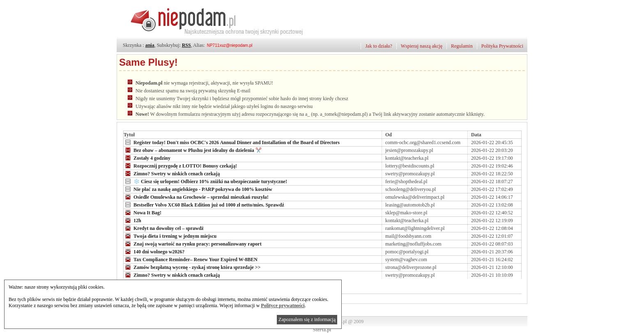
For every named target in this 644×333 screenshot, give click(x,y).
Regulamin (462, 46)
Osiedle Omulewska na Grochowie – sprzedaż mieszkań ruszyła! (196, 197)
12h (132, 220)
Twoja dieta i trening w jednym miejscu (170, 236)
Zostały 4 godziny (147, 158)
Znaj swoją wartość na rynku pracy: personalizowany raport (193, 243)
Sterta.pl (322, 330)
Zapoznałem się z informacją (307, 319)
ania (150, 45)
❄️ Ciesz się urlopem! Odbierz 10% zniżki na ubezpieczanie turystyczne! (205, 181)
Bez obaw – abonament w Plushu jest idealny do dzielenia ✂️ (193, 150)
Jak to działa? (378, 46)
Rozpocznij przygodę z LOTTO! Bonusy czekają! (180, 165)
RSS (186, 45)
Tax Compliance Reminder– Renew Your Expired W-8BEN (191, 259)
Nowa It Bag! (143, 212)
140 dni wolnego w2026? (154, 251)
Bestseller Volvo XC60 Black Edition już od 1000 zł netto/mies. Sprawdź (204, 204)
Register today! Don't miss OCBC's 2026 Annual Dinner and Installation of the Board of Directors (232, 142)
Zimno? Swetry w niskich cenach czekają (172, 173)
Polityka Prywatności (502, 46)
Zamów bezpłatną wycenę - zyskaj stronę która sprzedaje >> (192, 267)
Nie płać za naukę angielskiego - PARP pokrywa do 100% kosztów (198, 189)
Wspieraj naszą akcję (422, 46)
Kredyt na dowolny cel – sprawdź (164, 228)
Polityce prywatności (283, 305)
